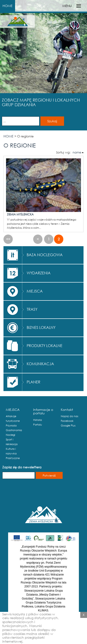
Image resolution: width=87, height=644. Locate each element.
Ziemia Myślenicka (20, 214)
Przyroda (11, 426)
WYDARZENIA (39, 273)
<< (8, 239)
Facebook (67, 421)
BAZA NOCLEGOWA (45, 255)
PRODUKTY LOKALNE (45, 346)
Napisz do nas (69, 416)
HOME (8, 6)
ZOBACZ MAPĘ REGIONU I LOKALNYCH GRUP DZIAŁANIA (41, 102)
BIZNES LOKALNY (41, 327)
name (77, 152)
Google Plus (68, 426)
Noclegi (10, 435)
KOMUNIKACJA (40, 364)
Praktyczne (13, 458)
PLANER (34, 382)
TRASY (32, 309)
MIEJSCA (35, 291)
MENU (67, 6)
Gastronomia (14, 430)
